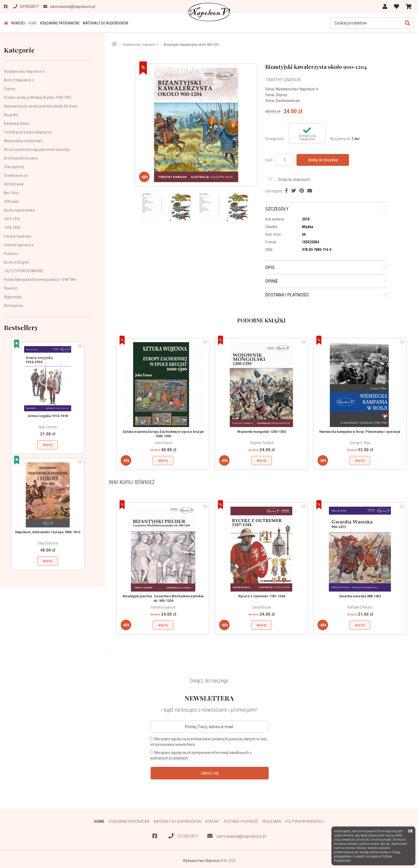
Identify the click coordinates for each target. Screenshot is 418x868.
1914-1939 (12, 228)
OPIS (270, 267)
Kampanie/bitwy (16, 124)
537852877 (184, 836)
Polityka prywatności (305, 821)
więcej (48, 445)
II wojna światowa (17, 236)
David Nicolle (261, 607)
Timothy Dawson (163, 607)
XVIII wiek (11, 202)
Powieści (11, 254)
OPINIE (272, 281)
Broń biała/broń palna (21, 158)
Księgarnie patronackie (60, 23)
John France (163, 443)
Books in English (17, 262)
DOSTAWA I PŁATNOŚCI (287, 295)
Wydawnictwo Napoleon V (24, 71)
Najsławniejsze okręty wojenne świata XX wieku (41, 106)
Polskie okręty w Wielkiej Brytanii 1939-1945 (38, 97)
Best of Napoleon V (19, 80)
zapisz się (210, 773)
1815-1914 (12, 219)
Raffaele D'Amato (360, 607)
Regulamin (272, 821)
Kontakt (212, 821)
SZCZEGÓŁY (277, 209)
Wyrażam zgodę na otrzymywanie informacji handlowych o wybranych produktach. (201, 755)
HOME (33, 23)
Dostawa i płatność (241, 821)
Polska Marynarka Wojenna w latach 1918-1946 (40, 280)
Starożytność (14, 167)
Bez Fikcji (11, 193)
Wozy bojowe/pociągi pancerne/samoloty (37, 150)
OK (410, 831)
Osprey (10, 89)
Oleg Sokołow (48, 543)
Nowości (18, 23)
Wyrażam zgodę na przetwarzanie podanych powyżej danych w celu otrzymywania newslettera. (208, 742)
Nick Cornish (48, 427)
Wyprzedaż (13, 297)
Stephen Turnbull (262, 443)
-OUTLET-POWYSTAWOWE (24, 271)
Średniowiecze (16, 176)
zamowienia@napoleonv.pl (237, 836)
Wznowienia (13, 306)
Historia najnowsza (19, 245)
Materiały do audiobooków (106, 23)
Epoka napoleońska (19, 210)
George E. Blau (360, 443)
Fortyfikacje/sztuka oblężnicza (28, 132)
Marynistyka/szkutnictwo (23, 141)
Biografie (11, 115)
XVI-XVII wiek (14, 184)
